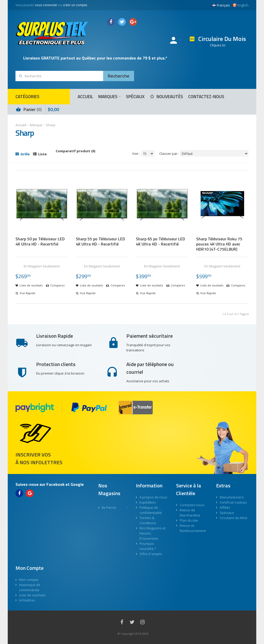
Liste (40, 154)
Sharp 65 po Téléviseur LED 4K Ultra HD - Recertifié (160, 241)
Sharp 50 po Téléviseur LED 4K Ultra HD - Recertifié (40, 241)
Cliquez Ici (218, 45)
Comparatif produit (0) (75, 151)
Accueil (21, 125)
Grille (23, 154)
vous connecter (46, 5)
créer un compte (75, 5)
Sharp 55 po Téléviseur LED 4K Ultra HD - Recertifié (100, 241)
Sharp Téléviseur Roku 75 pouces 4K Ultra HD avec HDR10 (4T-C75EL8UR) (219, 244)
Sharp (51, 125)
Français (221, 5)
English (241, 5)
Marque (36, 125)
